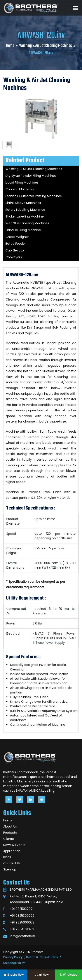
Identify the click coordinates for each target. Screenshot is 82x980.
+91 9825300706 (22, 916)
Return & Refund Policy (42, 957)
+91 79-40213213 (22, 929)
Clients (9, 839)
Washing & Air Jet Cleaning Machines (46, 46)
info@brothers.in (22, 936)
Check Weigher (17, 237)
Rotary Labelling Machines (25, 210)
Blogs (7, 857)
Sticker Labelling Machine (25, 216)
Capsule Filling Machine (23, 230)
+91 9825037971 (22, 909)
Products (10, 833)
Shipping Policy (14, 963)
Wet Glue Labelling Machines (27, 223)
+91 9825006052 (22, 922)
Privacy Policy (13, 957)
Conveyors (14, 257)
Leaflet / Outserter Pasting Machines (34, 196)
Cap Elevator (15, 250)
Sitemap (10, 869)
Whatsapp (68, 975)
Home (10, 46)
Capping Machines (20, 189)
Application (12, 851)
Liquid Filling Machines (22, 182)
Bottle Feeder (16, 244)
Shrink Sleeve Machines (23, 203)
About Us (10, 826)
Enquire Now (14, 975)
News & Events (14, 845)
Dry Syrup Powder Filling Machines (31, 176)
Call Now (41, 975)
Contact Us (12, 863)
